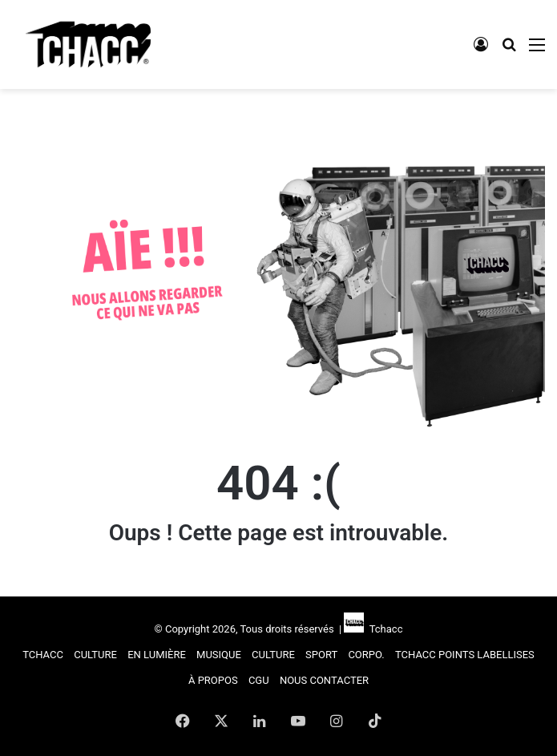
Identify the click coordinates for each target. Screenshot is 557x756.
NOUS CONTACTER (324, 680)
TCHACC (43, 655)
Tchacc (383, 629)
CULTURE (95, 655)
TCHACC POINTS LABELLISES (465, 655)
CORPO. (366, 655)
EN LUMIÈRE (157, 655)
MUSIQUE (219, 655)
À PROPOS (213, 680)
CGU (259, 680)
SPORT (321, 655)
